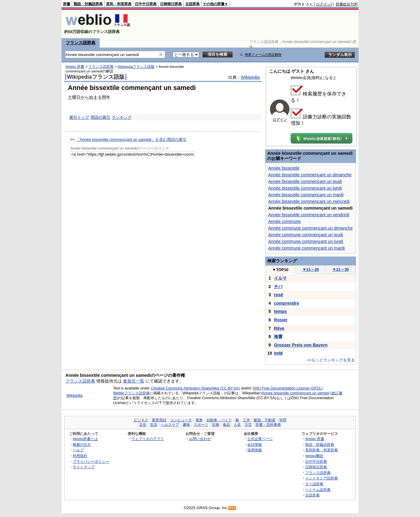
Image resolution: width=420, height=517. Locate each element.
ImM (278, 353)
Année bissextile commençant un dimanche (310, 175)
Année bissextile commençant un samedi (295, 393)
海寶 (278, 336)
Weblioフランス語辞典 (131, 393)
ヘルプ (78, 450)
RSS (232, 508)
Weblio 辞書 (75, 67)
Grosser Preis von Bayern (301, 345)
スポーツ (201, 425)
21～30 (341, 269)
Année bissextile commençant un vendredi (309, 215)
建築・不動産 (265, 420)
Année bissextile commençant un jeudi (305, 181)
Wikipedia (250, 77)
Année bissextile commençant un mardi (306, 195)
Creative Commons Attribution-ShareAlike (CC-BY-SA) (195, 388)
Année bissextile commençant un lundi (305, 188)
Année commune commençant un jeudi (306, 235)
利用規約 (80, 456)
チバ (278, 287)
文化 (143, 425)
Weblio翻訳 (314, 456)
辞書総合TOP (347, 4)
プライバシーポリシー (91, 461)
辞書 (67, 4)
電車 (199, 420)
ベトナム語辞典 (318, 490)
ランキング (122, 117)
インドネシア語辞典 (322, 478)
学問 (283, 420)
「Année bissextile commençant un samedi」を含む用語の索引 (131, 139)
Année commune (285, 221)
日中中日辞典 (146, 4)
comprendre (287, 303)
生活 (154, 425)
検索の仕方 (82, 444)
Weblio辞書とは (85, 439)
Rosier (281, 320)
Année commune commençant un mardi (307, 248)
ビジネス (141, 420)
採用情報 (255, 450)
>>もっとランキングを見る (331, 360)
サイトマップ (84, 467)
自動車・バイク (219, 420)
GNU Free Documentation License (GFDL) (288, 388)
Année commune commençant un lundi (306, 241)
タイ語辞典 (314, 484)
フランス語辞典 (81, 43)
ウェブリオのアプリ (148, 439)
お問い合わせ (200, 439)
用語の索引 (100, 117)
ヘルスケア (170, 425)
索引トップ (79, 117)
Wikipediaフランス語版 (136, 67)
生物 (215, 425)
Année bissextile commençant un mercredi (309, 201)
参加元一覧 (134, 381)
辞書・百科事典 (268, 425)
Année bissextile (284, 168)
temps (280, 311)
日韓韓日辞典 (171, 4)
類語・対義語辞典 (88, 4)
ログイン (323, 4)
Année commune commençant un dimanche (310, 228)
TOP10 (280, 270)
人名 (237, 425)
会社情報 (255, 444)
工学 (246, 420)
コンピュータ (181, 420)
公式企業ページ (260, 439)
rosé (278, 295)
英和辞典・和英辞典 (322, 450)
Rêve (279, 328)
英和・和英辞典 (119, 4)
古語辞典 (192, 4)
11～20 (311, 269)
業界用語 (159, 420)
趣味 (186, 425)
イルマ (280, 278)
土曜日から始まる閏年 (89, 97)
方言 (248, 425)
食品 (226, 425)
